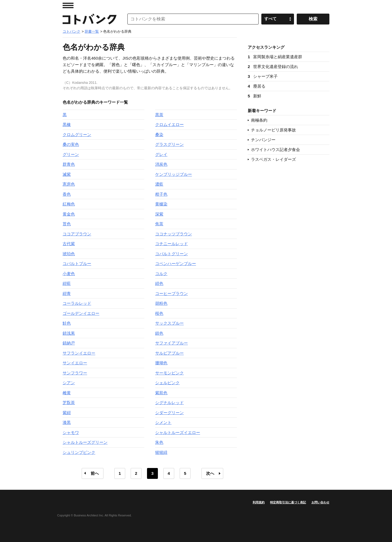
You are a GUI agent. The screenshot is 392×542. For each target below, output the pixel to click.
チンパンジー (263, 140)
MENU (68, 5)
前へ (95, 473)
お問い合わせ (320, 502)
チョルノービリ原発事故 (273, 130)
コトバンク (90, 19)
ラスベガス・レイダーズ (273, 159)
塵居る (257, 86)
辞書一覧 (92, 31)
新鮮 (255, 96)
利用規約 (259, 502)
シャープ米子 (263, 76)
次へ (210, 473)
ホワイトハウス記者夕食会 (275, 150)
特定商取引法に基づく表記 (288, 502)
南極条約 (259, 120)
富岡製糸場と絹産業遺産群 (275, 57)
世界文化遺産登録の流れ (273, 67)
